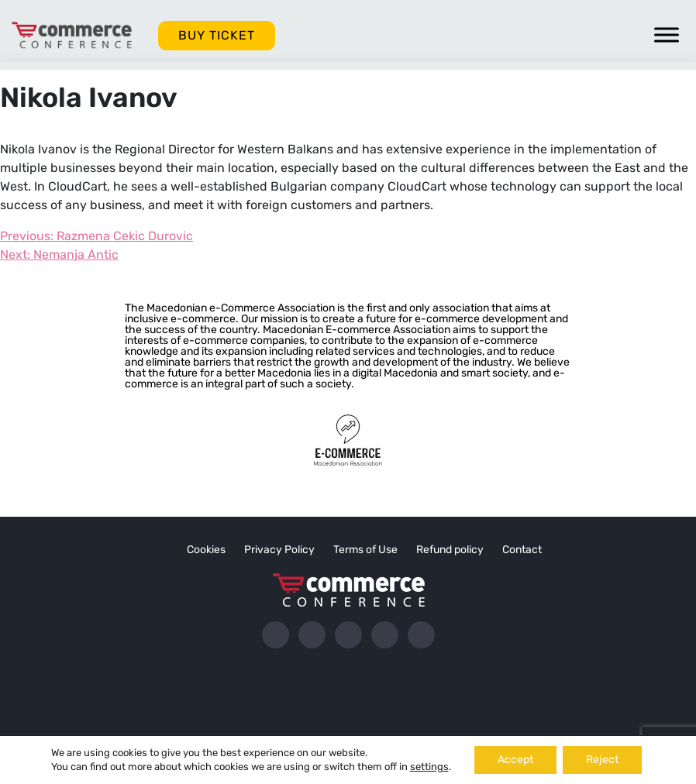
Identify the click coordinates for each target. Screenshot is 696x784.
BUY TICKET (217, 35)
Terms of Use (365, 550)
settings (429, 767)
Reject (602, 760)
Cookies (206, 550)
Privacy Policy (279, 550)
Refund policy (450, 550)
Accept (515, 760)
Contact (522, 550)
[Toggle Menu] (667, 34)
